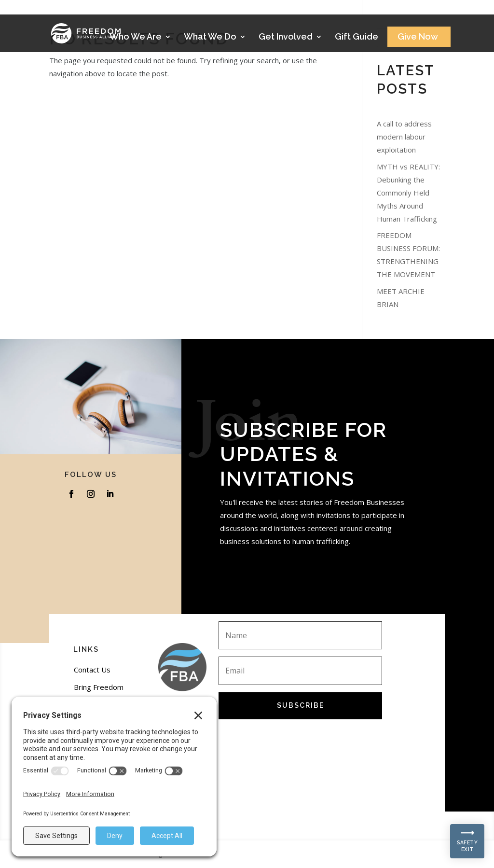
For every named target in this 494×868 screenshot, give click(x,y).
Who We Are (136, 37)
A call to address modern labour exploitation (404, 137)
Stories (417, 10)
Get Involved (286, 37)
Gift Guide (357, 37)
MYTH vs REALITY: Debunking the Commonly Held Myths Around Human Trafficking (408, 193)
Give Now (418, 37)
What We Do (210, 37)
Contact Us (92, 670)
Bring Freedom (99, 687)
